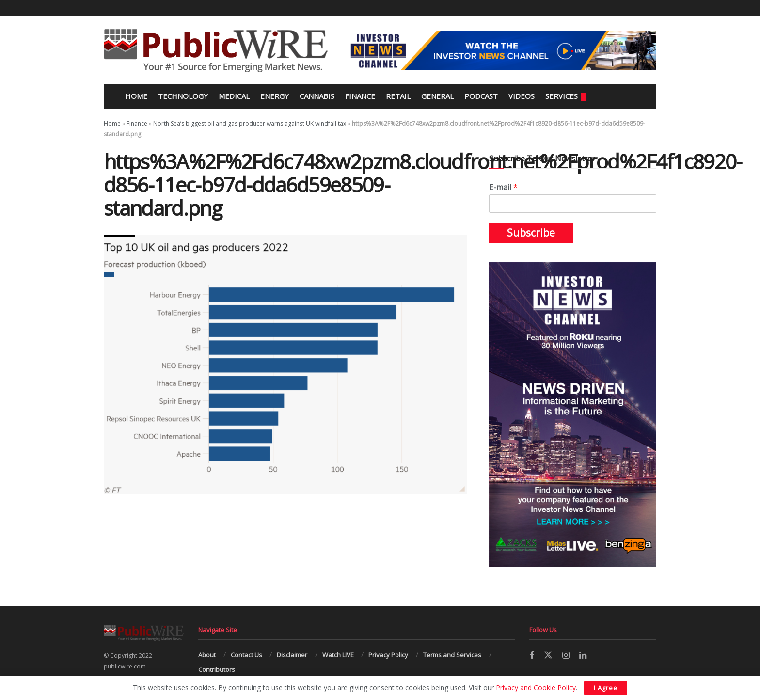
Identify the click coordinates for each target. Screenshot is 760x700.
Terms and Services (452, 655)
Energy (275, 96)
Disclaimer (292, 655)
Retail (398, 96)
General (437, 96)
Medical (234, 96)
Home (135, 96)
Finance (360, 96)
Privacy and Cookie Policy (536, 688)
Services (566, 96)
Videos (522, 96)
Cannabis (317, 96)
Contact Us (246, 655)
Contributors (217, 669)
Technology (183, 96)
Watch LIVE (338, 655)
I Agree (606, 688)
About (207, 655)
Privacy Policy (388, 655)
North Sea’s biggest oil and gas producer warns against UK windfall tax (250, 123)
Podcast (481, 96)
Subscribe (531, 233)
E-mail (503, 187)
